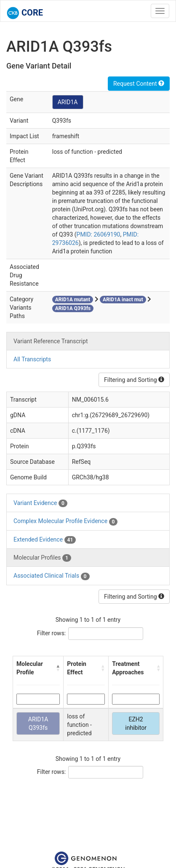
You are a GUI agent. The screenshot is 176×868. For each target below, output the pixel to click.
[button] (58, 668)
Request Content (139, 84)
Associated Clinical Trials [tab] (52, 576)
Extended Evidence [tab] (45, 540)
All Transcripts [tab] (32, 359)
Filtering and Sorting (134, 380)
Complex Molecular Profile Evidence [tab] (65, 521)
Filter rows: (52, 633)
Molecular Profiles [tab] (42, 558)
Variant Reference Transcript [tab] (51, 341)
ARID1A (68, 102)
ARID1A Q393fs (38, 723)
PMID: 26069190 (99, 234)
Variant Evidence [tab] (40, 503)
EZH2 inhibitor (136, 723)
